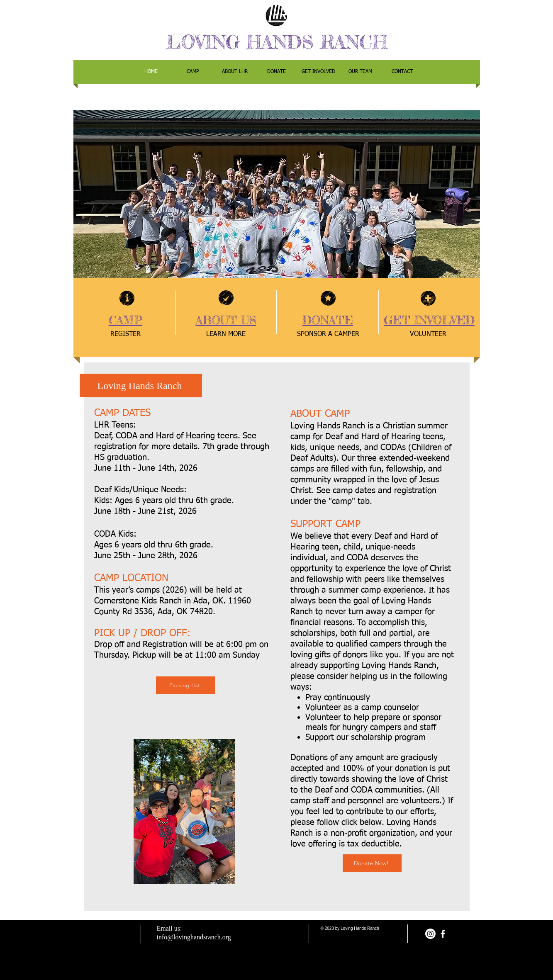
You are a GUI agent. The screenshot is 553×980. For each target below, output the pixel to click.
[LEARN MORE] (226, 334)
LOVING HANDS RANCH (277, 42)
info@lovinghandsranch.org (194, 937)
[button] (277, 194)
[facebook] (443, 934)
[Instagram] (430, 934)
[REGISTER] (126, 334)
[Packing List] (185, 685)
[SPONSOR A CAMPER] (328, 334)
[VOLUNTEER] (428, 334)
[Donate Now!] (372, 863)
